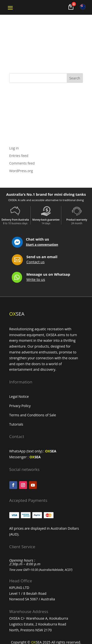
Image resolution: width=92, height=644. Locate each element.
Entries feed (19, 156)
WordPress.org (21, 171)
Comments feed (22, 163)
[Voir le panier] (71, 7)
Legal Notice (19, 396)
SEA (51, 451)
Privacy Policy (20, 406)
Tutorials (17, 424)
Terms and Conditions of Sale (33, 415)
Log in (14, 148)
